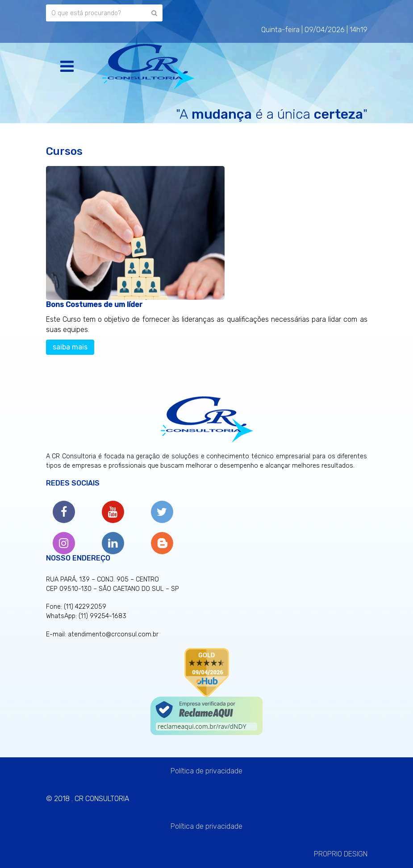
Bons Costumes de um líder (94, 305)
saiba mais (70, 347)
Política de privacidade (206, 771)
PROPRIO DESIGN (341, 854)
